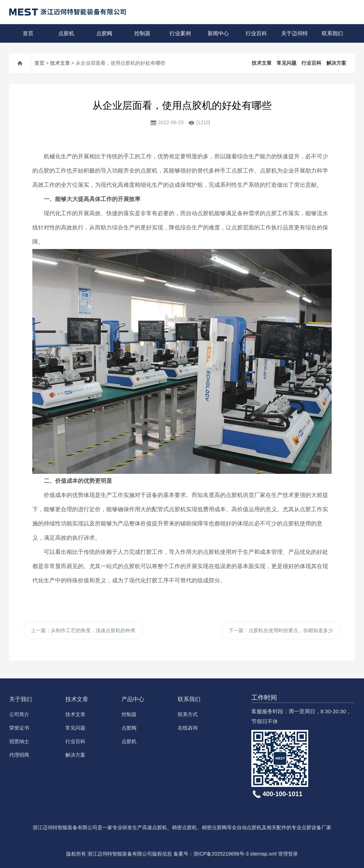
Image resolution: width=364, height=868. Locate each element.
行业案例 (180, 33)
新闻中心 (218, 33)
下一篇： (281, 630)
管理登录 (288, 854)
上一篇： (83, 630)
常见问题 (287, 63)
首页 (28, 33)
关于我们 (21, 699)
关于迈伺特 (295, 33)
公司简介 (19, 714)
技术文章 (60, 63)
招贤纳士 (19, 741)
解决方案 (336, 63)
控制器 (142, 33)
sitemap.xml (263, 854)
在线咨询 (188, 728)
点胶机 (66, 33)
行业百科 (256, 33)
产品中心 (133, 699)
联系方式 (188, 714)
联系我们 (332, 33)
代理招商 (19, 755)
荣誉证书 (19, 728)
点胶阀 (104, 33)
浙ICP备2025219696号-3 (221, 854)
